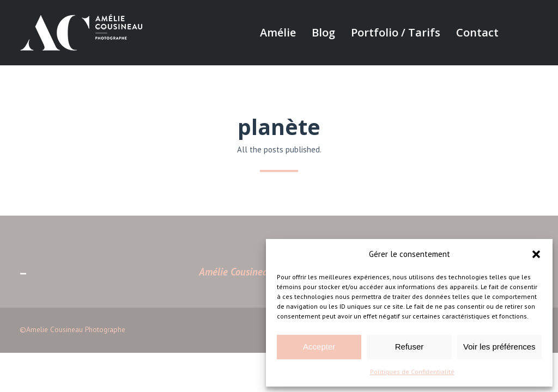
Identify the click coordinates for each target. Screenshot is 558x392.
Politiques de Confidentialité (412, 372)
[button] (536, 254)
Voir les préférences (499, 347)
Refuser (410, 347)
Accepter (319, 347)
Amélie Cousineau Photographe (263, 272)
